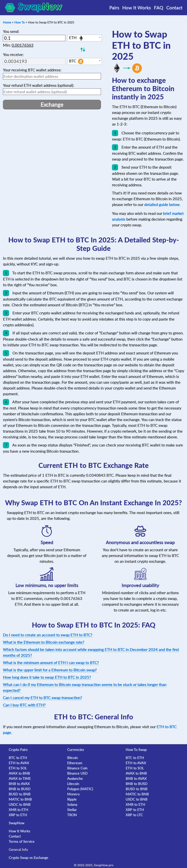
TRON (72, 815)
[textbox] (85, 38)
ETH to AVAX (19, 763)
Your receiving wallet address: (32, 70)
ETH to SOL (18, 768)
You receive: (13, 54)
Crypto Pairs (18, 750)
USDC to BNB (20, 804)
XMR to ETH (18, 810)
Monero (73, 794)
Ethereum (75, 763)
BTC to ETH (18, 758)
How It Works (136, 8)
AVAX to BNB (19, 773)
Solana (72, 804)
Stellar (72, 810)
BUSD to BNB (20, 794)
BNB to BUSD (20, 789)
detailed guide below (162, 204)
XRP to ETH (18, 815)
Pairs (114, 8)
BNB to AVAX (19, 784)
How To (19, 22)
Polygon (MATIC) (80, 789)
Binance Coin (77, 768)
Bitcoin (72, 758)
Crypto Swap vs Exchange (28, 858)
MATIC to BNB (20, 799)
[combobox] (85, 38)
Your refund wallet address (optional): (38, 85)
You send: (11, 31)
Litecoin (73, 784)
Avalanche (75, 778)
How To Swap (136, 750)
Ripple (72, 799)
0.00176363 (22, 45)
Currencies (76, 750)
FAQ (158, 8)
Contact (174, 8)
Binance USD (77, 773)
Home (7, 22)
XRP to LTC (134, 815)
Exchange (52, 105)
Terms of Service (22, 841)
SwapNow (16, 823)
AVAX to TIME (20, 778)
